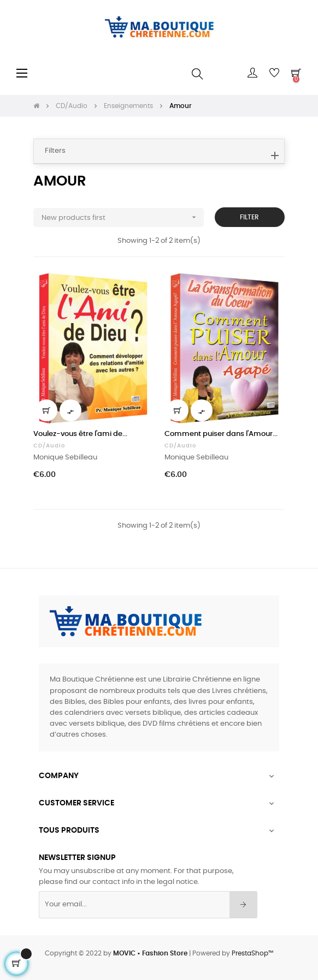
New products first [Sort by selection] (123, 217)
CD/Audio (49, 446)
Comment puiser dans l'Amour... (221, 434)
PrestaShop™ (252, 953)
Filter (249, 217)
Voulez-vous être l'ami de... (80, 434)
